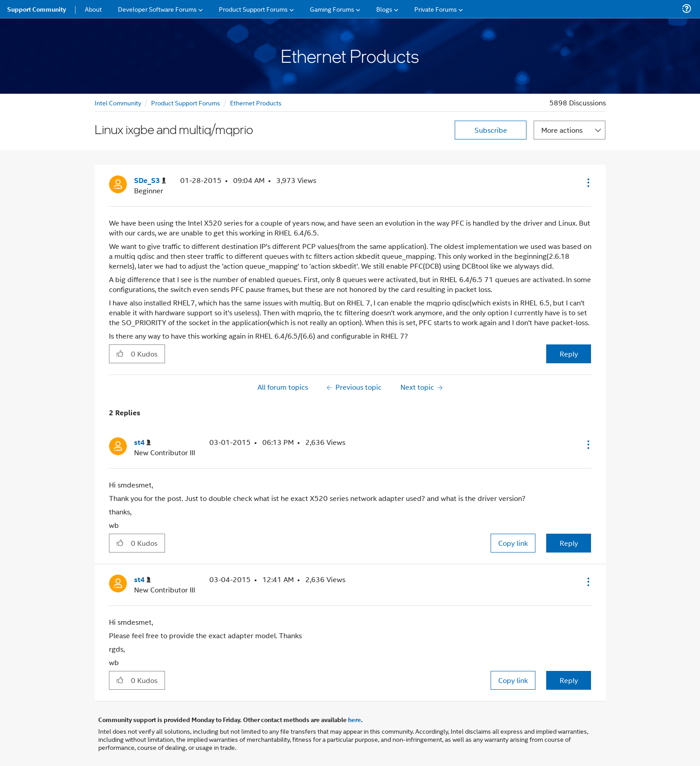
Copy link (513, 543)
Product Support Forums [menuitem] (253, 9)
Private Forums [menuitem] (436, 9)
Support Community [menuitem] (37, 9)
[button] (587, 183)
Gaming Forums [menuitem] (332, 9)
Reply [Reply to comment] (569, 543)
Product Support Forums (186, 102)
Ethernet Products (256, 102)
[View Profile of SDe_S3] (150, 181)
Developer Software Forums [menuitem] (157, 9)
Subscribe (491, 130)
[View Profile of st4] (142, 442)
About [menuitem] (93, 9)
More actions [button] (562, 130)
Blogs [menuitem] (384, 9)
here (354, 719)
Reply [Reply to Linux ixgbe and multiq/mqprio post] (569, 354)
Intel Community (118, 102)
